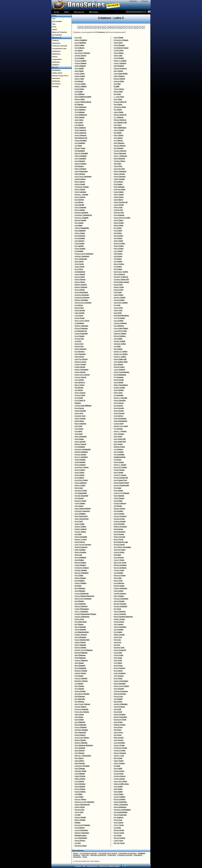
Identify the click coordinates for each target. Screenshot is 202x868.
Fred (80, 447)
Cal (118, 460)
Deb (117, 645)
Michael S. (83, 756)
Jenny (80, 514)
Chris (80, 400)
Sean (120, 439)
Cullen (120, 673)
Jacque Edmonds (122, 218)
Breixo (119, 539)
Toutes (85, 857)
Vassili (118, 166)
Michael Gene (121, 426)
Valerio (118, 56)
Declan (120, 714)
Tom (118, 663)
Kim (78, 534)
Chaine (54, 29)
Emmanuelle (82, 825)
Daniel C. (121, 398)
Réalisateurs (56, 54)
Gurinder (81, 570)
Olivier (80, 645)
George (80, 277)
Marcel (80, 45)
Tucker (80, 503)
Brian (119, 143)
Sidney (118, 310)
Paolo (81, 107)
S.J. (119, 117)
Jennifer (80, 56)
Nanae (80, 841)
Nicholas (119, 519)
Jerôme (121, 485)
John (80, 48)
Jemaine (120, 151)
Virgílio (80, 460)
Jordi (79, 92)
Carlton (118, 841)
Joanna (118, 308)
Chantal (81, 63)
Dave (80, 110)
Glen (79, 686)
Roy (118, 110)
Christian (119, 161)
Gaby (80, 769)
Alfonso (119, 763)
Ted (79, 794)
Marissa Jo (81, 539)
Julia (118, 256)
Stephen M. (121, 352)
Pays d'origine (57, 21)
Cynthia (119, 50)
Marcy (80, 385)
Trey (80, 112)
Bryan (119, 668)
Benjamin (80, 501)
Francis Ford (122, 493)
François (80, 455)
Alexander (80, 416)
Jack (78, 341)
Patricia (121, 784)
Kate (118, 709)
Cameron (120, 751)
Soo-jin (79, 812)
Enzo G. (81, 457)
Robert (80, 280)
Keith (80, 658)
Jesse (118, 642)
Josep (121, 74)
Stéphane (80, 362)
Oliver (119, 591)
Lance (119, 743)
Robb (118, 792)
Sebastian (120, 344)
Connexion (145, 1)
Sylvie (81, 637)
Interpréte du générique (98, 855)
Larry (79, 380)
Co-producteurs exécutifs (88, 853)
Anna (80, 58)
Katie (80, 231)
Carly (118, 653)
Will (79, 166)
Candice (83, 406)
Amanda (118, 210)
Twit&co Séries (57, 73)
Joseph (80, 524)
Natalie (80, 578)
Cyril (118, 261)
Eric (80, 352)
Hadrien (119, 619)
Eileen (118, 393)
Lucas (119, 370)
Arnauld (85, 614)
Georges (121, 599)
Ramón (80, 169)
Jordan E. (120, 475)
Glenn (80, 627)
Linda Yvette (82, 738)
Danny (80, 197)
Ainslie (120, 177)
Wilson (120, 171)
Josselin (80, 673)
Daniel (80, 542)
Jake (118, 200)
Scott (119, 416)
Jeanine (120, 614)
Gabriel (80, 776)
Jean (79, 205)
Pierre (81, 259)
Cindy (119, 45)
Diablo (118, 207)
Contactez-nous (92, 866)
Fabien (119, 179)
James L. (120, 431)
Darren (118, 696)
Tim (119, 377)
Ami (118, 267)
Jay (79, 390)
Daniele (81, 547)
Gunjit (80, 828)
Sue (119, 573)
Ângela (80, 735)
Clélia (121, 421)
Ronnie (80, 789)
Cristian (119, 424)
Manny (118, 581)
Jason (120, 442)
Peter (79, 429)
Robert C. (120, 465)
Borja (119, 187)
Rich (118, 269)
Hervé (81, 557)
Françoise (81, 709)
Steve (79, 261)
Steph (78, 555)
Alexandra (120, 107)
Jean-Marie (121, 303)
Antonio (81, 164)
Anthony (120, 63)
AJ (79, 323)
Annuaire (55, 67)
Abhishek (81, 730)
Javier (79, 120)
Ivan (80, 94)
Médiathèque (94, 12)
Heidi (121, 316)
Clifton (81, 156)
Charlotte (120, 189)
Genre (54, 27)
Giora (80, 604)
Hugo (80, 748)
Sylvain (80, 318)
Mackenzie (120, 720)
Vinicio (80, 210)
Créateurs (55, 40)
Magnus (81, 287)
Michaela (119, 213)
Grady (119, 462)
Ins (78, 815)
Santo (119, 53)
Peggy (82, 640)
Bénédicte (81, 681)
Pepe (118, 292)
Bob (80, 382)
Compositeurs (57, 59)
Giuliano (81, 529)
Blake (119, 738)
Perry (79, 575)
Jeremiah (120, 550)
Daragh (80, 411)
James (81, 135)
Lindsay (83, 102)
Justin (119, 38)
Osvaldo (81, 496)
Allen (118, 125)
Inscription (133, 1)
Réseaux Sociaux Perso (60, 76)
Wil (79, 104)
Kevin (79, 521)
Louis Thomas (83, 545)
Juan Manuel (82, 53)
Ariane (80, 274)
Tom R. (119, 825)
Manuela (81, 213)
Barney (119, 264)
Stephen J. (81, 195)
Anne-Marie (81, 480)
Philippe (120, 588)
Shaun (80, 442)
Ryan (119, 382)
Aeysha (79, 344)
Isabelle (80, 179)
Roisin (119, 380)
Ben (79, 624)
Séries (67, 12)
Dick (117, 84)
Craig (79, 434)
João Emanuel (83, 303)
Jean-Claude (83, 177)
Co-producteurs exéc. (59, 49)
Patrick (118, 637)
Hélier (119, 76)
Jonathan (82, 256)
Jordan (80, 74)
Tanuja (80, 630)
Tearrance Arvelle (84, 802)
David (80, 236)
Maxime (81, 606)
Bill (78, 586)
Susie (119, 390)
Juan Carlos (120, 781)
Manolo (79, 308)
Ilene (80, 581)
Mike (80, 763)
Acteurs (54, 57)
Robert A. (120, 61)
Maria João (120, 563)
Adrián (80, 66)
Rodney (82, 370)
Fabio (80, 174)
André (80, 462)
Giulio (80, 117)
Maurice (119, 174)
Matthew (81, 285)
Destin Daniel (121, 686)
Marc (79, 758)
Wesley (79, 619)
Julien (81, 171)
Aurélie (82, 609)
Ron (118, 632)
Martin (119, 225)
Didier (119, 241)
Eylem (80, 192)
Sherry (119, 195)
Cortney (80, 364)
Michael (80, 99)
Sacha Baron (121, 272)
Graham (81, 660)
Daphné (80, 817)
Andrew (81, 583)
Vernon (81, 727)
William (80, 779)
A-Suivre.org (103, 866)
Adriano (82, 228)
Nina (119, 364)
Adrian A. (119, 756)
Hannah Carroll (84, 650)
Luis (79, 125)
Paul (120, 123)
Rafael (79, 421)
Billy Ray (119, 843)
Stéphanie (81, 846)
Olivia (118, 578)
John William (122, 547)
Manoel (80, 282)
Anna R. (119, 560)
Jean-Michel (82, 694)
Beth (80, 588)
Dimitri (121, 282)
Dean (118, 660)
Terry (79, 68)
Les (79, 684)
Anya (80, 143)
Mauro (80, 424)
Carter (120, 627)
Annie (79, 264)
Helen (120, 684)
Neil (80, 151)
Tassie (80, 130)
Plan (84, 866)
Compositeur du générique (127, 853)
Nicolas (80, 76)
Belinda (80, 740)
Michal (121, 483)
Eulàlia (80, 367)
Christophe (82, 298)
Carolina (120, 776)
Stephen (81, 326)
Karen (119, 220)
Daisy (119, 596)
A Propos (78, 866)
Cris (117, 305)
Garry (80, 159)
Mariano (119, 287)
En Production (57, 35)
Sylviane (120, 521)
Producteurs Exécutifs (59, 46)
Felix (79, 676)
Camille (120, 594)
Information (56, 78)
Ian (81, 331)
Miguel (119, 223)
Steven (80, 189)
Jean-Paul (81, 359)
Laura (80, 43)
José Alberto (82, 467)
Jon (79, 305)
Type (53, 24)
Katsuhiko (80, 771)
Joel (121, 48)
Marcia (118, 92)
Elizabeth (119, 648)
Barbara (119, 509)
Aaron (119, 452)
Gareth (119, 707)
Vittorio (82, 519)
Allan (79, 717)
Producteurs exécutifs (125, 855)
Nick (79, 200)
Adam (80, 313)
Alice (84, 745)
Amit (118, 231)
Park (81, 622)
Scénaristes (56, 43)
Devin (118, 99)
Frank (80, 243)
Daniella (81, 452)
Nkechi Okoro (82, 375)
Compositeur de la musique (108, 853)
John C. (81, 612)
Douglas (121, 606)
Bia (121, 542)
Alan (118, 406)
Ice (117, 766)
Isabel (119, 295)
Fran (80, 238)
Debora (79, 79)
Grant (79, 478)
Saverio (120, 568)
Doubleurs (55, 65)
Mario (81, 516)
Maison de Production (59, 32)
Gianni (80, 249)
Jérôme (80, 184)
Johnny (80, 233)
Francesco (82, 218)
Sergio (80, 475)
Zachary (119, 745)
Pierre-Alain (82, 712)
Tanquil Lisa (121, 354)
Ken (119, 817)
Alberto (81, 40)
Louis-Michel (120, 331)
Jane (80, 161)
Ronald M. (121, 277)
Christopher (82, 187)
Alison (118, 732)
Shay (79, 223)
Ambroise (82, 295)
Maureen (82, 573)
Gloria (83, 97)
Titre (53, 19)
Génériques (56, 62)
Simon (80, 290)
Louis (78, 38)
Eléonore (120, 575)
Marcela (120, 79)
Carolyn (120, 797)
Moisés (80, 807)
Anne (119, 215)
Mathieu (81, 86)
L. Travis (119, 97)
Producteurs (56, 51)
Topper (80, 267)
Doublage (55, 86)
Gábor (119, 761)
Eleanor (80, 485)
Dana (79, 123)
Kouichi (80, 792)
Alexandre (83, 449)
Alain (79, 560)
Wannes (81, 220)
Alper (79, 71)
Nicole (80, 465)
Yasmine (120, 323)
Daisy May (120, 467)
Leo (78, 843)
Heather (119, 388)
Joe (79, 50)
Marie (119, 159)
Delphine (82, 833)
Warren (120, 115)
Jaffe (118, 254)
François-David (84, 254)
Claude (81, 334)
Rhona (81, 133)
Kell (79, 81)
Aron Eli (119, 318)
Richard (81, 328)
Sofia (119, 496)
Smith (119, 524)
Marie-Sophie (83, 599)
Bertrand (119, 243)
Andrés (80, 372)
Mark (80, 655)
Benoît (119, 249)
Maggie (119, 290)
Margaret (80, 810)
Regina (120, 537)
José (81, 115)
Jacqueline (81, 491)
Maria (80, 128)
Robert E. (120, 357)
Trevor (120, 612)
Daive (118, 236)
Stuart (80, 310)
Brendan (120, 604)
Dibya (80, 725)
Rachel (79, 89)
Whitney (121, 805)
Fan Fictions (56, 84)
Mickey (81, 552)
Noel (118, 104)
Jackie (119, 112)
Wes (118, 671)
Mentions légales (114, 866)
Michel (79, 488)
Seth (118, 238)
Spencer (80, 799)
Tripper (119, 89)
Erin (79, 246)
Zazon (80, 473)
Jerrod (81, 292)
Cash (80, 354)
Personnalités (79, 12)
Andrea (81, 141)
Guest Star (85, 855)
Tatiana (82, 805)
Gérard (79, 357)
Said (79, 601)
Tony (81, 493)
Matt (81, 138)
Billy (118, 758)
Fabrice (80, 642)
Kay (79, 202)
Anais (80, 336)
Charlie (119, 470)
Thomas (81, 61)
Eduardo (120, 68)
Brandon (80, 148)
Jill (80, 272)
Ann (118, 141)
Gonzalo (120, 516)
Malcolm (81, 153)
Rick (118, 488)
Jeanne (121, 681)
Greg (79, 398)
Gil (79, 251)
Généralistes (56, 70)
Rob (118, 233)
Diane (119, 135)
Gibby (80, 550)
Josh (118, 501)
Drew (79, 269)
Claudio (120, 503)
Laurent (82, 594)
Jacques (80, 532)
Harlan (119, 192)
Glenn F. (120, 156)
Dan (79, 702)
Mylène (80, 820)
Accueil (57, 12)
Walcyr (81, 349)
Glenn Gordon (82, 321)
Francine (80, 377)
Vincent (85, 596)
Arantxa (119, 779)
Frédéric (81, 635)
